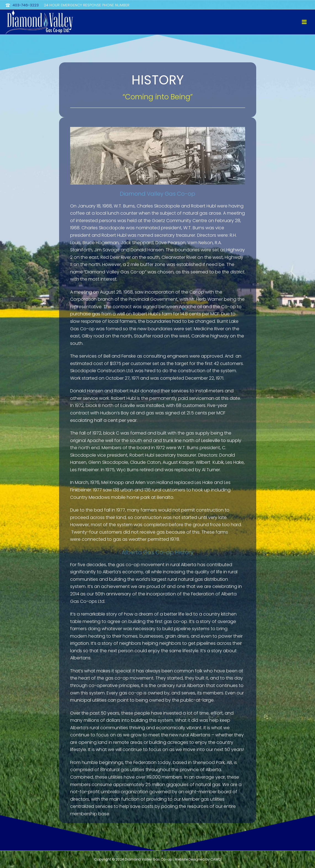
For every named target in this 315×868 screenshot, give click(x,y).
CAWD (216, 859)
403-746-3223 (26, 5)
